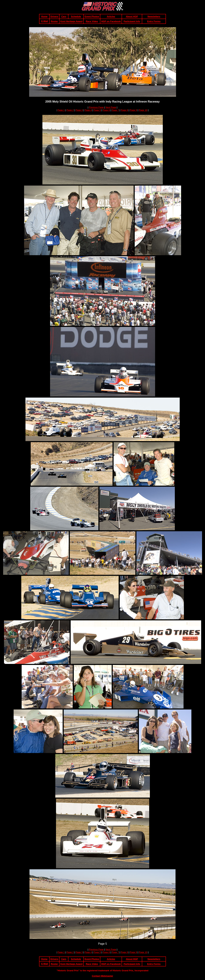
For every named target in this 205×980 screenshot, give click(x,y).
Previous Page (96, 107)
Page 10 (143, 110)
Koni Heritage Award (71, 21)
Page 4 (88, 110)
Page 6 (106, 110)
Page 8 (124, 110)
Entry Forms (154, 21)
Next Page (111, 107)
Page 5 (97, 110)
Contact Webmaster (103, 976)
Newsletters (154, 16)
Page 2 (70, 110)
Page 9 (133, 110)
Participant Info (132, 21)
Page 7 (115, 110)
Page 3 (79, 110)
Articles (111, 16)
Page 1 (61, 110)
